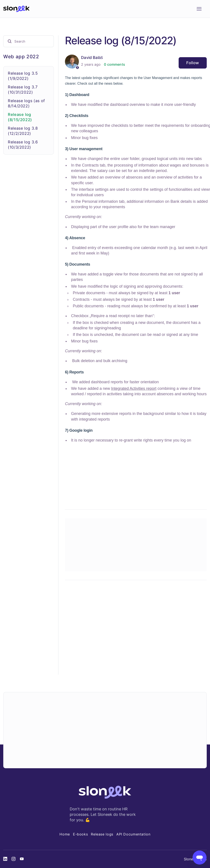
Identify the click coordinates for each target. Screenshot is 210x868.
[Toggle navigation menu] (199, 9)
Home (65, 834)
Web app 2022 (21, 57)
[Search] (29, 41)
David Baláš (92, 58)
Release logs (102, 834)
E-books (80, 834)
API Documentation (133, 834)
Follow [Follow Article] (193, 63)
